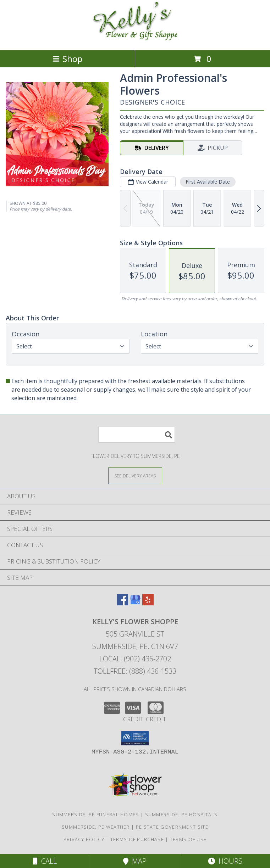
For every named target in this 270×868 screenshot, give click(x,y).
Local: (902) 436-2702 (135, 659)
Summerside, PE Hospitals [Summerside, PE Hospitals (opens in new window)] (181, 814)
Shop (67, 59)
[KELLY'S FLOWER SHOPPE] (135, 40)
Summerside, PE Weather (96, 827)
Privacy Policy (84, 839)
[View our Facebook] (122, 603)
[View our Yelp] (148, 603)
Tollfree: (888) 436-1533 (135, 671)
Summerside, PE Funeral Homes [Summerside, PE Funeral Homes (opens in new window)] (95, 814)
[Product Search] (137, 435)
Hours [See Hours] (225, 861)
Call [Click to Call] (45, 861)
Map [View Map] (135, 861)
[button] (135, 738)
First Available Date (208, 182)
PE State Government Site (172, 827)
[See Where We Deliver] (135, 475)
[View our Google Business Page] (135, 603)
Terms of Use (188, 839)
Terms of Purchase (137, 839)
